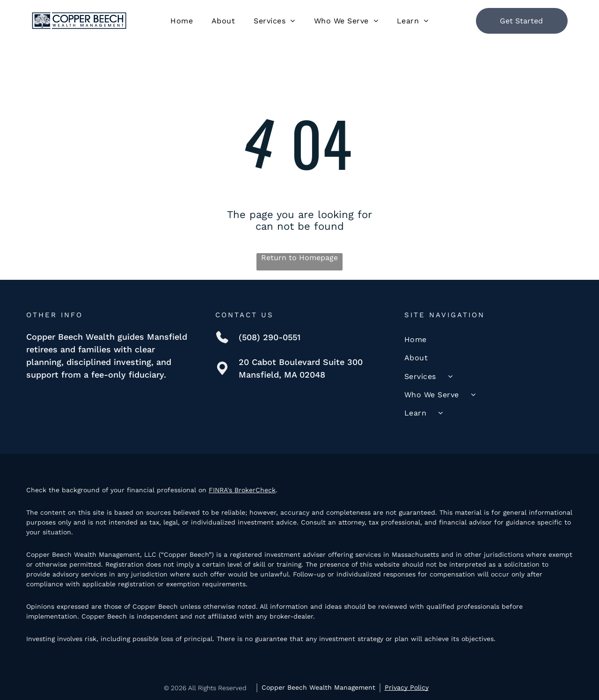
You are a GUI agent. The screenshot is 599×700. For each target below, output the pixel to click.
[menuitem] (182, 20)
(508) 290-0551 (270, 337)
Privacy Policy (407, 687)
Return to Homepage (299, 258)
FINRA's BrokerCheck (242, 490)
